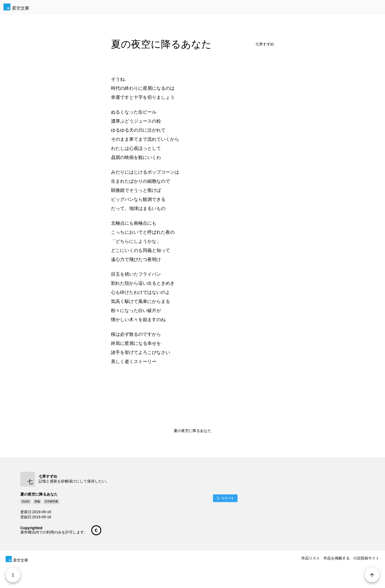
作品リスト (311, 558)
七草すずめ (265, 44)
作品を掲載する (337, 558)
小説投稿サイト (366, 558)
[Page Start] (372, 575)
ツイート (228, 498)
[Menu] (13, 575)
